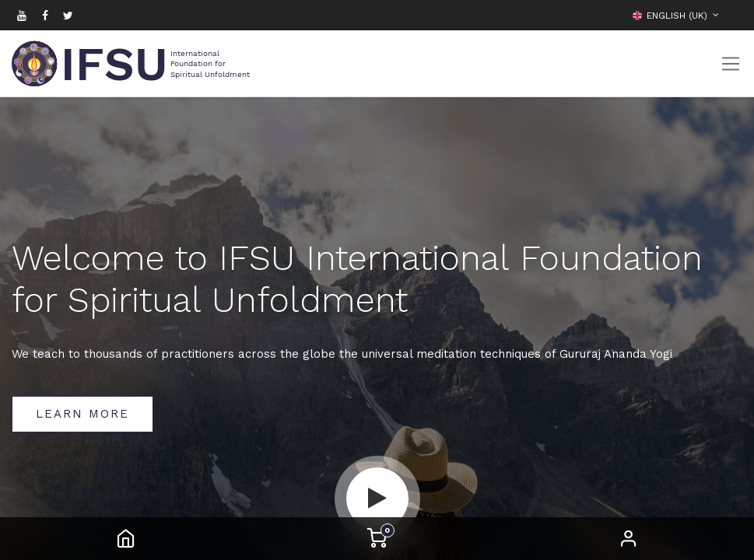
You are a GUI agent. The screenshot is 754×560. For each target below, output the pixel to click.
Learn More (82, 414)
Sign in (629, 539)
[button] (731, 15)
